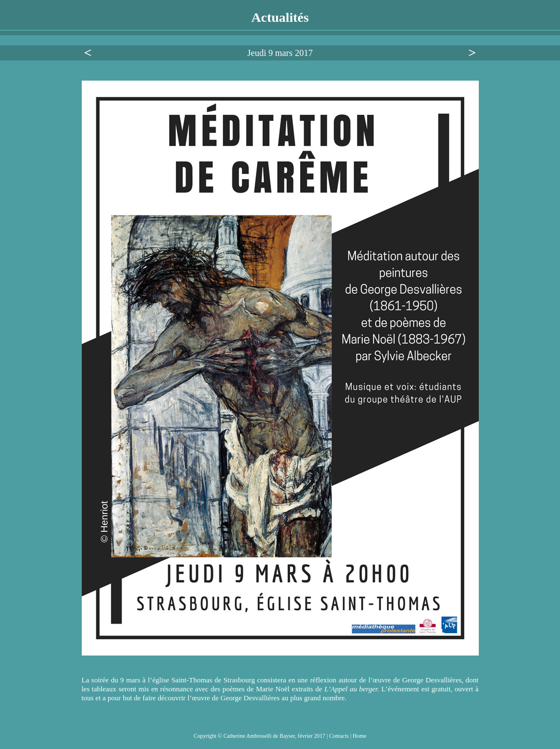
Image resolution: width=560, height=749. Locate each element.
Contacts (340, 736)
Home (360, 736)
